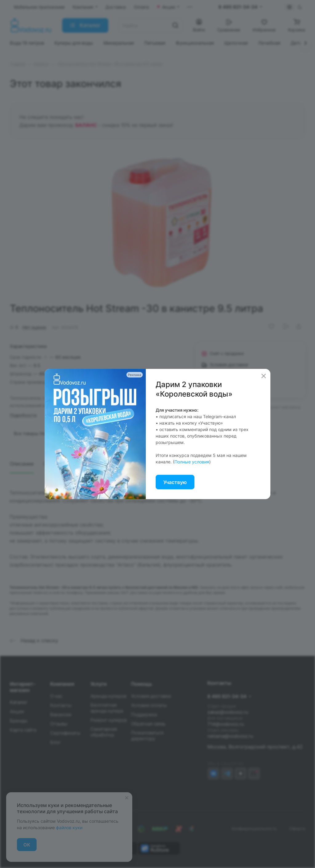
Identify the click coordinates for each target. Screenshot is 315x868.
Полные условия (192, 462)
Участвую (175, 482)
